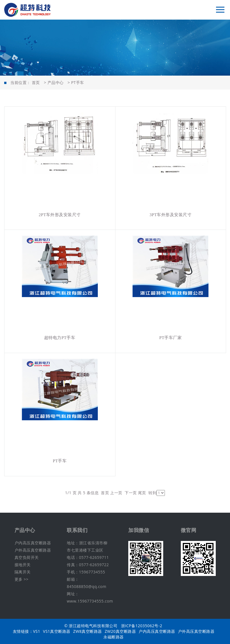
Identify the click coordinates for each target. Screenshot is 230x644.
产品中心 (56, 82)
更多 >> (22, 579)
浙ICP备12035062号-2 (142, 626)
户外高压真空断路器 (33, 550)
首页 (36, 82)
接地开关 (23, 565)
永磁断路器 (114, 637)
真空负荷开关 (27, 557)
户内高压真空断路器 (33, 543)
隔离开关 (23, 572)
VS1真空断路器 (57, 631)
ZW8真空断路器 (88, 631)
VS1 (37, 631)
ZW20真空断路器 (120, 631)
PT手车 (77, 82)
